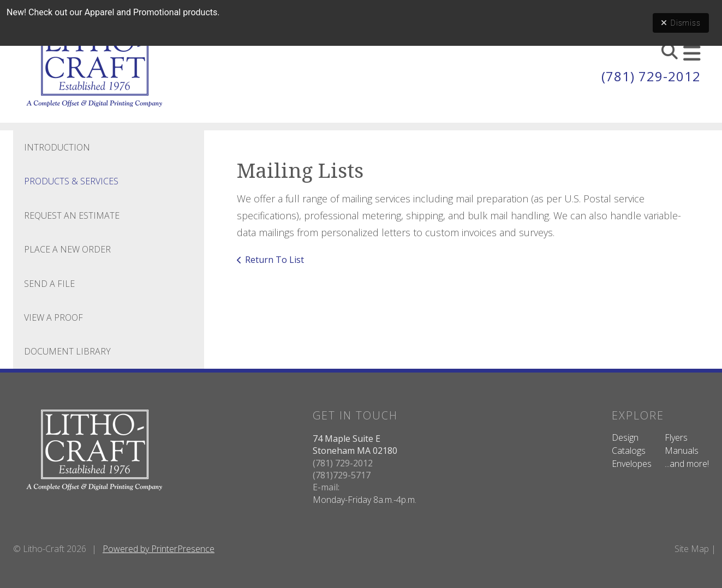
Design (625, 437)
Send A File (49, 284)
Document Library (67, 351)
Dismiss (681, 23)
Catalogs (629, 451)
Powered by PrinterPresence (159, 549)
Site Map (692, 549)
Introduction (57, 147)
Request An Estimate (72, 215)
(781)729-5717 (342, 475)
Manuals (682, 451)
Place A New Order (67, 249)
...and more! (687, 464)
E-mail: (326, 487)
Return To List (275, 260)
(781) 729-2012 (651, 76)
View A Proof (53, 317)
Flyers (676, 437)
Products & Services (71, 181)
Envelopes (632, 464)
